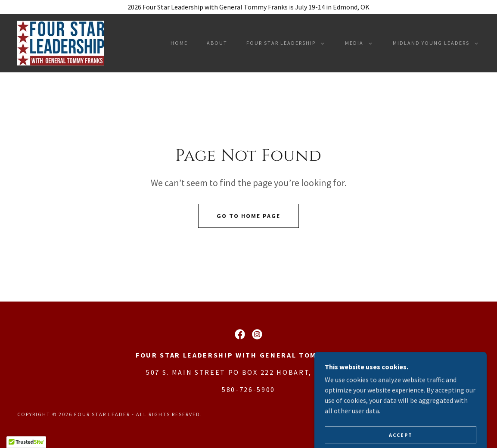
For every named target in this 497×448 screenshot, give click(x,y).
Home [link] (179, 43)
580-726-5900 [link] (248, 389)
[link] (61, 42)
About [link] (217, 43)
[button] (284, 43)
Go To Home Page (248, 216)
